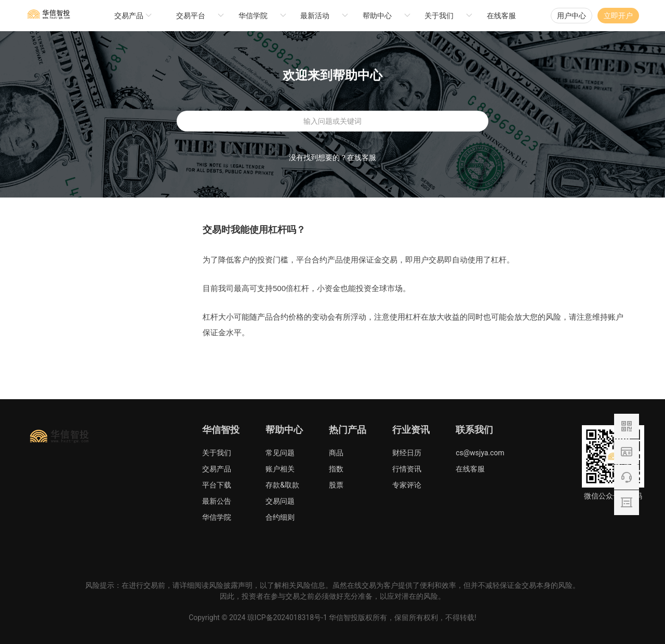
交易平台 (191, 16)
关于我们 (217, 453)
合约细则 (280, 517)
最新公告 (217, 501)
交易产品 (217, 469)
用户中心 (571, 16)
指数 (336, 469)
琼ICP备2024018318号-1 (287, 617)
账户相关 (280, 469)
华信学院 (217, 517)
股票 (336, 485)
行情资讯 (407, 469)
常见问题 (280, 453)
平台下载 (217, 485)
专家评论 (407, 485)
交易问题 (280, 501)
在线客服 (501, 16)
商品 (336, 453)
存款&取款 (282, 485)
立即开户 (618, 16)
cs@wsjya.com (480, 453)
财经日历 (407, 453)
